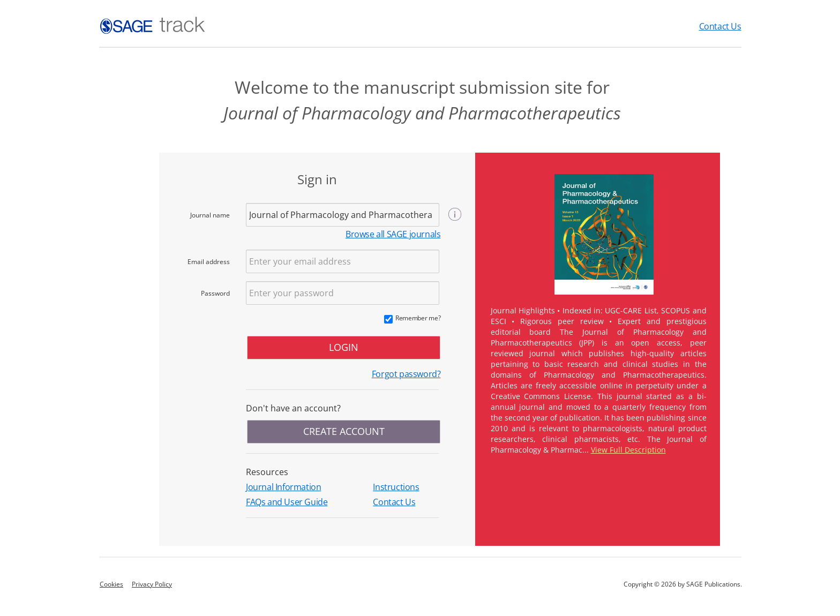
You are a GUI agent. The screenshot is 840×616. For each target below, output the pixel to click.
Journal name (210, 215)
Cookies (111, 584)
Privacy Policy (152, 584)
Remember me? (418, 318)
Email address (209, 262)
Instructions (396, 487)
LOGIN (344, 347)
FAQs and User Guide (287, 502)
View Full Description (628, 450)
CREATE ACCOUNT (344, 431)
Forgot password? (406, 374)
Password (215, 293)
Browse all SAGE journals (393, 234)
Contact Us (720, 26)
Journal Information (283, 487)
